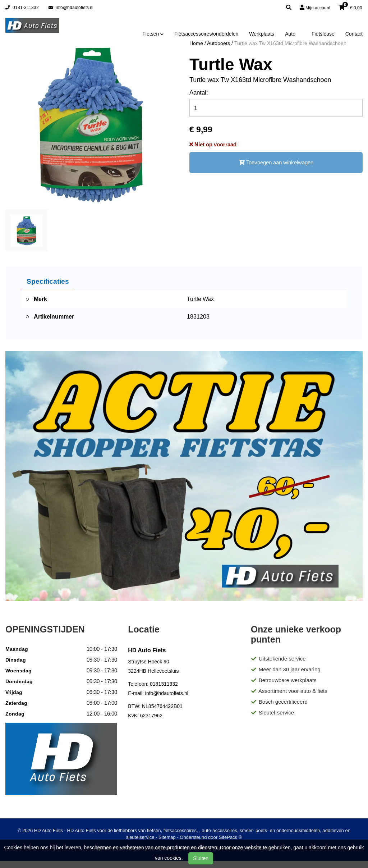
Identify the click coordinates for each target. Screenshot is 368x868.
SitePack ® (231, 837)
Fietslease (323, 34)
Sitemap (167, 837)
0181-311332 (22, 7)
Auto (290, 34)
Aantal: (199, 93)
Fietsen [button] (153, 34)
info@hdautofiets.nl (71, 7)
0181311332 (164, 684)
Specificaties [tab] (48, 281)
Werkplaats (262, 34)
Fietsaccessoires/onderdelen (206, 34)
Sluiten (201, 858)
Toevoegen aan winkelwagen (276, 162)
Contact (354, 34)
